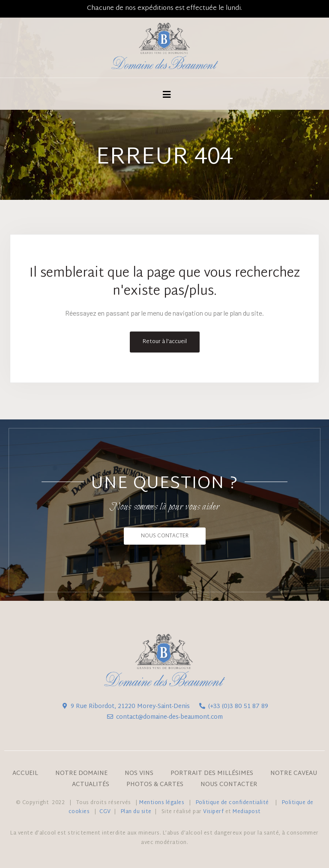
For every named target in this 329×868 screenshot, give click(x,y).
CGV (105, 812)
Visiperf (213, 812)
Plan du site (136, 812)
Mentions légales (162, 803)
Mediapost (247, 812)
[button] (165, 536)
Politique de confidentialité (233, 803)
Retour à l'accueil (165, 342)
